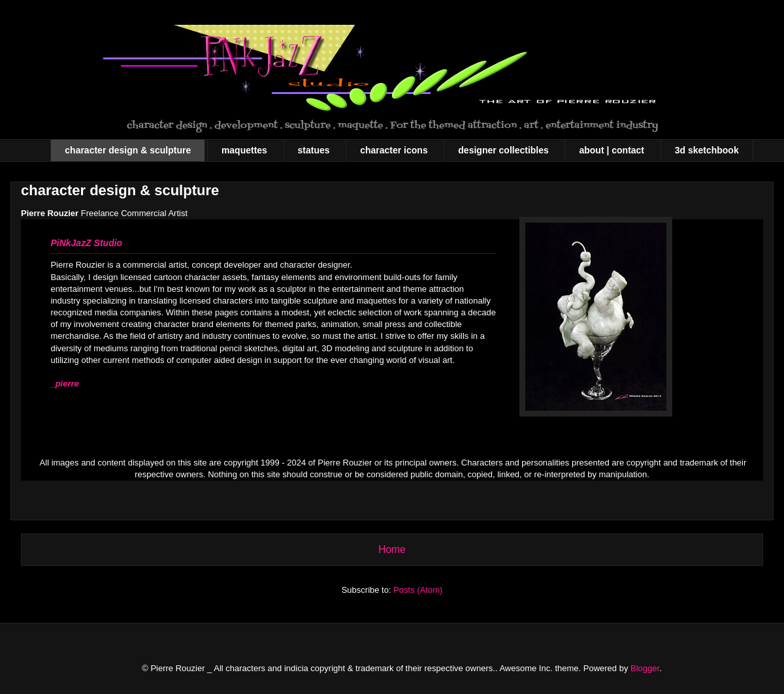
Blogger (645, 668)
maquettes (244, 150)
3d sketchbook (707, 150)
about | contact (612, 150)
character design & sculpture (128, 150)
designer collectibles (503, 150)
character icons (394, 150)
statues (314, 150)
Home (392, 549)
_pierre (64, 384)
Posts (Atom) (418, 590)
